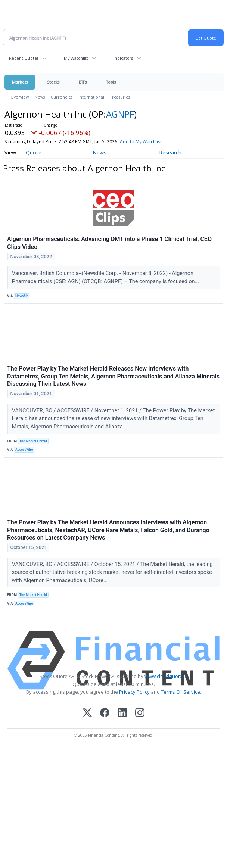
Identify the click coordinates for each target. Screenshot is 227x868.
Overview (20, 97)
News (40, 97)
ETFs (83, 82)
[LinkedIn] (122, 713)
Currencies (62, 97)
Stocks (53, 82)
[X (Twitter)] (87, 713)
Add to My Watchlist (141, 142)
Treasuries (120, 97)
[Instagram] (140, 713)
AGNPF (120, 114)
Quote (34, 152)
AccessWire (24, 450)
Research (170, 152)
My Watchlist (76, 58)
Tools (111, 82)
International (91, 97)
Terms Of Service (181, 692)
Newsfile (22, 296)
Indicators (123, 58)
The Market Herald (33, 441)
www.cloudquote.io (166, 676)
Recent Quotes (24, 58)
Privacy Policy (134, 692)
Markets (20, 82)
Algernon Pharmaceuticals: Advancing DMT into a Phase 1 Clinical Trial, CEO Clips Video (109, 243)
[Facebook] (105, 713)
